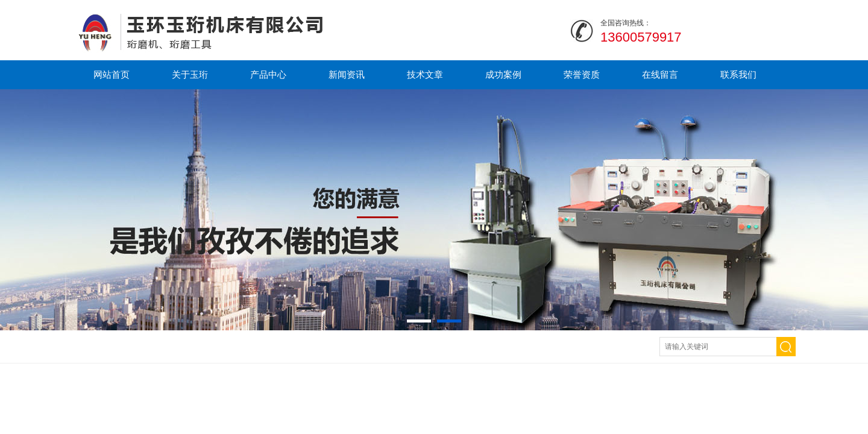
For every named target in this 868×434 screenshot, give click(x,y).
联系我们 (738, 74)
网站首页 (112, 74)
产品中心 (268, 74)
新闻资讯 (347, 74)
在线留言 (660, 74)
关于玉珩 (190, 74)
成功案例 (503, 74)
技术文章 (425, 74)
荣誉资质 (582, 74)
